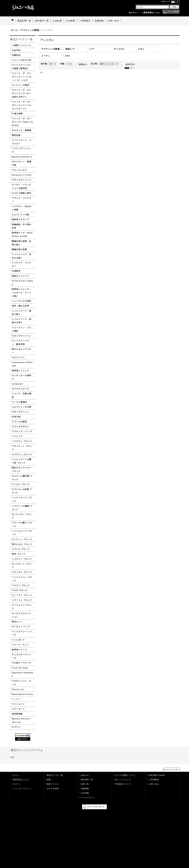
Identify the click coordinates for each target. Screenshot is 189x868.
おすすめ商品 (53, 789)
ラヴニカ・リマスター (22, 200)
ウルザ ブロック (20, 590)
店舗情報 (85, 789)
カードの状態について (125, 775)
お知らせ (85, 775)
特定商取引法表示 (157, 775)
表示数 (44, 64)
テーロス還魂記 (19, 402)
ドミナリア (17, 436)
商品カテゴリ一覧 (55, 775)
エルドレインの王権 (22, 407)
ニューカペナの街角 (22, 301)
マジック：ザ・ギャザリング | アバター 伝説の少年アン (22, 93)
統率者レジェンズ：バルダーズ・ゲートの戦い (22, 293)
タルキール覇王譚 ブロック (22, 478)
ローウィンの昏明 (20, 85)
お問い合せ (154, 784)
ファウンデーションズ (22, 150)
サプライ (16, 727)
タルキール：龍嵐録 (22, 130)
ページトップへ (173, 770)
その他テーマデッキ (22, 663)
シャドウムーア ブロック (22, 533)
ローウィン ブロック (22, 539)
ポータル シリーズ (21, 626)
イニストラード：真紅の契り (22, 312)
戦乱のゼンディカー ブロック (22, 469)
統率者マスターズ (20, 219)
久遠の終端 (17, 113)
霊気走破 (16, 135)
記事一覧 (85, 784)
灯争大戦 (16, 417)
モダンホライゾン (20, 412)
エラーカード (18, 709)
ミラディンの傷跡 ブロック (22, 508)
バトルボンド (18, 640)
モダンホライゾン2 (21, 336)
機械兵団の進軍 (19, 249)
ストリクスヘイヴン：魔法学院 (20, 342)
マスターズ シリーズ (22, 431)
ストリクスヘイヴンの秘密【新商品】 (22, 67)
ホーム (16, 775)
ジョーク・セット (20, 645)
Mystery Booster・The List (22, 720)
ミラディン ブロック (22, 559)
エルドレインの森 (20, 215)
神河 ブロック (19, 554)
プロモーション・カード (22, 683)
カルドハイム (18, 357)
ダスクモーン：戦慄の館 (22, 163)
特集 (49, 780)
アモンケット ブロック (22, 448)
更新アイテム (53, 784)
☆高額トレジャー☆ (22, 45)
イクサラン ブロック (22, 441)
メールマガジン (88, 797)
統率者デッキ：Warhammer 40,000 (22, 234)
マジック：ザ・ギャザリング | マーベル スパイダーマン (22, 105)
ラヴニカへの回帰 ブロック (22, 491)
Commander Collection (22, 364)
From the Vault (20, 668)
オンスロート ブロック (22, 566)
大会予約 (16, 50)
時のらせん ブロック (22, 544)
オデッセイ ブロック (22, 572)
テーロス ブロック (21, 484)
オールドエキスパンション (22, 615)
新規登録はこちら (152, 13)
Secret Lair (18, 689)
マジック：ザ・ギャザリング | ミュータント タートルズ (22, 77)
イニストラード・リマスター (22, 142)
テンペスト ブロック (22, 595)
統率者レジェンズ (20, 371)
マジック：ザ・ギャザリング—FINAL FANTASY (22, 122)
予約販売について (123, 784)
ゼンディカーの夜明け (22, 377)
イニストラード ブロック (22, 499)
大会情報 (85, 793)
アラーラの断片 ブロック (22, 524)
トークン (16, 699)
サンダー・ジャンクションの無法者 (22, 186)
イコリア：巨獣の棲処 (22, 395)
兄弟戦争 (16, 271)
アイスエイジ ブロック (22, 607)
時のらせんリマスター (22, 351)
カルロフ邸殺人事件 (22, 193)
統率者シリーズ (19, 650)
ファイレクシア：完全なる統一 (22, 256)
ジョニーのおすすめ (22, 60)
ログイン (135, 13)
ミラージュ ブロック (22, 600)
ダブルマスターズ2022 (22, 283)
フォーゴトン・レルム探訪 (22, 329)
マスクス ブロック (21, 585)
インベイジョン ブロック (22, 579)
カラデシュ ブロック (22, 454)
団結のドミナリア (20, 276)
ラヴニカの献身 (19, 422)
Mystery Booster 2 (22, 157)
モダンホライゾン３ (22, 180)
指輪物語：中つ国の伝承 (22, 226)
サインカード (18, 704)
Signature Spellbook (23, 674)
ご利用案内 (154, 780)
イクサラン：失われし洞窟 (22, 208)
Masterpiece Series (23, 694)
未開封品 (16, 55)
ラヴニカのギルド (20, 426)
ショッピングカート (22, 789)
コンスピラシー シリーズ (22, 633)
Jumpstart (17, 384)
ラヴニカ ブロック (21, 549)
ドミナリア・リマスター (22, 264)
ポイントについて (123, 780)
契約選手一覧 (87, 780)
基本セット (17, 622)
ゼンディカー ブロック (22, 516)
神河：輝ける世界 (20, 306)
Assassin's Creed (22, 175)
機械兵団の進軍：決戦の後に (22, 243)
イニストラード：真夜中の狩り (22, 321)
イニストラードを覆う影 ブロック (22, 461)
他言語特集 (17, 714)
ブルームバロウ (19, 170)
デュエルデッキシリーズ (22, 656)
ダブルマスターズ (20, 389)
